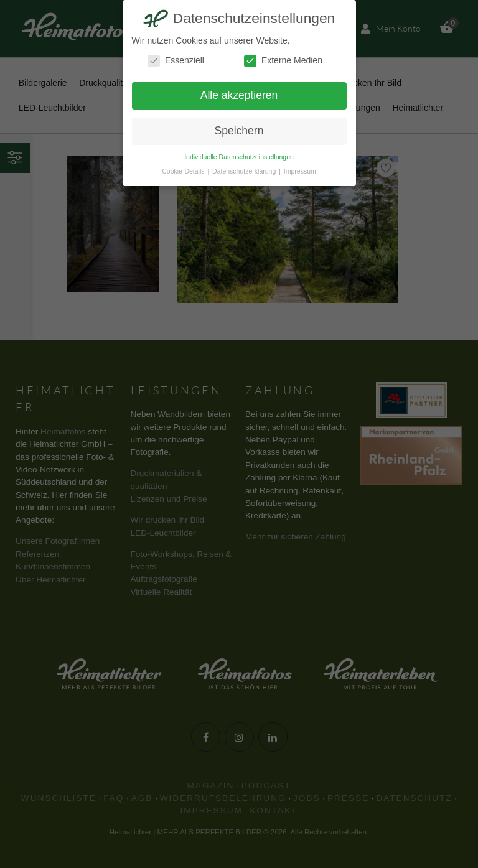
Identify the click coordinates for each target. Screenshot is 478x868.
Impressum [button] (300, 171)
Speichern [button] (239, 131)
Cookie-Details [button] (184, 171)
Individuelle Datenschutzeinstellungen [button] (239, 157)
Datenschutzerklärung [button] (245, 171)
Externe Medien (283, 61)
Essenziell (176, 61)
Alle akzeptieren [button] (239, 95)
